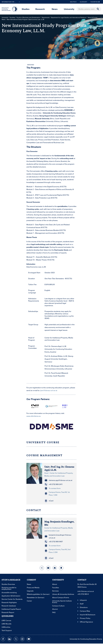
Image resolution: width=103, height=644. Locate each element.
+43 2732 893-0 (83, 594)
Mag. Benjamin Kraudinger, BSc (59, 523)
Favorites (95, 2)
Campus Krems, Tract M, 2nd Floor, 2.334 (57, 551)
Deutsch (73, 2)
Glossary (83, 2)
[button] (59, 501)
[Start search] (98, 9)
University (69, 9)
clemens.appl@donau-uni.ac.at (58, 480)
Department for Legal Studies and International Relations (69, 17)
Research (40, 9)
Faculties (12, 17)
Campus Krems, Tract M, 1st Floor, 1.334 (57, 494)
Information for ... (11, 2)
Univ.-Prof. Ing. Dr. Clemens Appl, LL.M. (59, 468)
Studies (26, 9)
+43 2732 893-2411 (53, 484)
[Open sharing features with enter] (42, 568)
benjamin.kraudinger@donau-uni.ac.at (58, 536)
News (55, 9)
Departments (46, 17)
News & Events (92, 17)
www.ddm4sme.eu (34, 416)
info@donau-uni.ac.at (86, 591)
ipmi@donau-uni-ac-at (49, 390)
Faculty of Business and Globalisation (28, 17)
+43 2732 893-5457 (54, 542)
